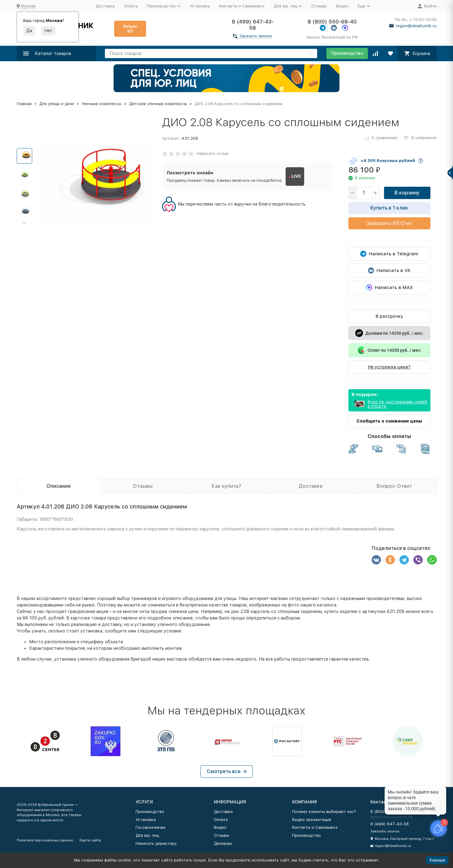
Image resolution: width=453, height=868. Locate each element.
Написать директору (156, 843)
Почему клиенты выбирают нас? (324, 812)
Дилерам (223, 843)
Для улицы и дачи (57, 104)
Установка (200, 6)
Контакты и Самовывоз (242, 6)
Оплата (131, 6)
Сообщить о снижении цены (389, 421)
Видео (342, 6)
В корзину (407, 193)
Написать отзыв (213, 153)
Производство (347, 53)
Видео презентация (312, 820)
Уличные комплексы (101, 104)
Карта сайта (90, 840)
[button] (24, 223)
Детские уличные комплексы (158, 104)
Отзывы (319, 6)
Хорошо (437, 860)
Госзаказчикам (150, 827)
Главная (24, 104)
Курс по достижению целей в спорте (397, 404)
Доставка (105, 6)
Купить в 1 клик (389, 208)
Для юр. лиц (147, 835)
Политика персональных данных (45, 840)
